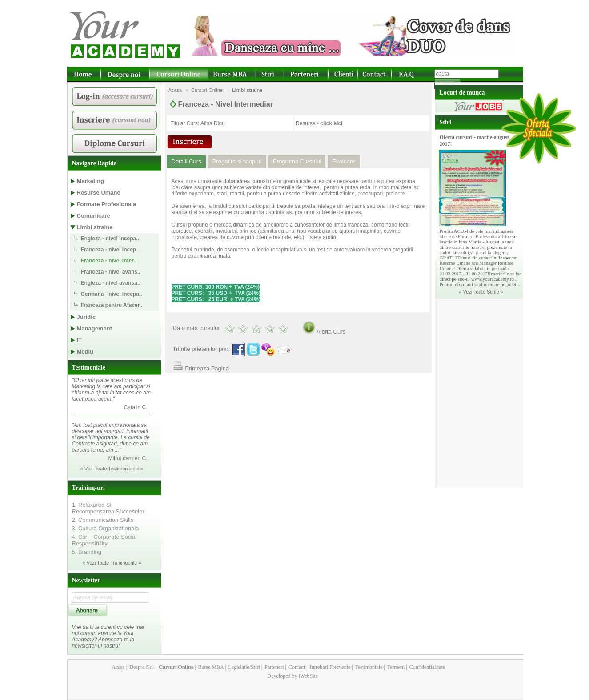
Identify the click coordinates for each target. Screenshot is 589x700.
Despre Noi (141, 667)
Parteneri (273, 667)
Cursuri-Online (207, 90)
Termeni (395, 667)
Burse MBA (210, 667)
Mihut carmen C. (128, 458)
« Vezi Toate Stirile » (481, 292)
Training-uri (88, 488)
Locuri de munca (462, 93)
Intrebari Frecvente (330, 667)
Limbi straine (247, 90)
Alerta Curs (331, 332)
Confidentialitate (427, 667)
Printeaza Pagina (207, 368)
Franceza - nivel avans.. (111, 272)
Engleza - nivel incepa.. (110, 239)
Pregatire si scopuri (237, 161)
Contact (296, 667)
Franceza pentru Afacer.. (112, 305)
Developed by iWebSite (293, 676)
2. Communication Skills (103, 520)
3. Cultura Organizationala (106, 528)
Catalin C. (136, 407)
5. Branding (87, 552)
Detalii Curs (186, 161)
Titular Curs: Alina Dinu (198, 123)
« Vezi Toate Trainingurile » (112, 563)
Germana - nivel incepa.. (112, 294)
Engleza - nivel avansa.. (111, 283)
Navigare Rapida (94, 163)
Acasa (175, 90)
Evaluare (343, 161)
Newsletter (86, 580)
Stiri (445, 122)
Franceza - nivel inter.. (109, 261)
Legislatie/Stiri (243, 667)
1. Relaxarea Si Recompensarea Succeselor (108, 508)
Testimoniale (89, 368)
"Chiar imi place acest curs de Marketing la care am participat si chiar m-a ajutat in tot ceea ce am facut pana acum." (111, 390)
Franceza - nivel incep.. (110, 250)
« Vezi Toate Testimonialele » (112, 469)
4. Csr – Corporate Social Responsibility (104, 540)
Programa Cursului (297, 161)
